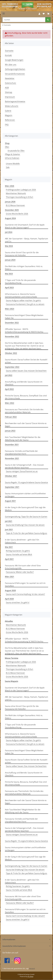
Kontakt (8, 55)
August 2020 (10, 590)
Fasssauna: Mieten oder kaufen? (20, 572)
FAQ (7, 125)
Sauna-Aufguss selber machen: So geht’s (23, 300)
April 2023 (9, 288)
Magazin (9, 115)
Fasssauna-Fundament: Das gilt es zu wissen (25, 304)
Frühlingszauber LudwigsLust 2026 (21, 190)
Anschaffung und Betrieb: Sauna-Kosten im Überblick (24, 383)
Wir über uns (11, 65)
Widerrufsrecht (12, 106)
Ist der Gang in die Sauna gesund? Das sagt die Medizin (25, 509)
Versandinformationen (15, 74)
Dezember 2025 (12, 210)
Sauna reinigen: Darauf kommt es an (22, 471)
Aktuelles (9, 621)
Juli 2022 (9, 375)
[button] (39, 14)
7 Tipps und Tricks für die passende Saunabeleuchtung (20, 282)
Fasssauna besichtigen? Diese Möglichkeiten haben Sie (24, 317)
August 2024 (10, 218)
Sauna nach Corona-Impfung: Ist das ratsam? (25, 594)
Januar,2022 (10, 431)
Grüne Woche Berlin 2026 (17, 214)
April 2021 (9, 559)
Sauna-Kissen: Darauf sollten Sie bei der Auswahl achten (26, 361)
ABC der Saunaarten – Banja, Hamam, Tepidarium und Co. (26, 240)
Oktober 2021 (11, 476)
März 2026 (10, 186)
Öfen (7, 147)
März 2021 (10, 577)
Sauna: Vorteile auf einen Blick (19, 554)
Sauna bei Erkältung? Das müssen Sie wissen (25, 525)
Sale (8, 167)
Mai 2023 (9, 274)
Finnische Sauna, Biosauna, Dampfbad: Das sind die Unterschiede (26, 397)
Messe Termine (12, 658)
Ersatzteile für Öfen (16, 151)
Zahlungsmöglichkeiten (15, 69)
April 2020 (9, 599)
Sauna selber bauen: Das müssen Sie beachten (26, 371)
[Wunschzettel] (44, 14)
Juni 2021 (9, 530)
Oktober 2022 (11, 353)
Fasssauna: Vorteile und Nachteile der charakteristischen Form (21, 452)
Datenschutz (11, 83)
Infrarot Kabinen (12, 158)
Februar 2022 (11, 417)
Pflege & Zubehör (13, 154)
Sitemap (9, 92)
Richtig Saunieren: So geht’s (18, 551)
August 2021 (10, 501)
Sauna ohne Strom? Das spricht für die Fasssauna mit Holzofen (22, 254)
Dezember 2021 (12, 445)
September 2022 (12, 367)
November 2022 (12, 337)
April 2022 (9, 389)
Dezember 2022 (12, 323)
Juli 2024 (9, 232)
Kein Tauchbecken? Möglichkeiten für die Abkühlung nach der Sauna (23, 439)
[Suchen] (24, 20)
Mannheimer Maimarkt (16, 193)
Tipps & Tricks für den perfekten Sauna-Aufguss (26, 533)
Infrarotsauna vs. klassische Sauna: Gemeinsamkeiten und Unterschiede (21, 295)
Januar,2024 (10, 260)
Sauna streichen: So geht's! (18, 602)
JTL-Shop (30, 976)
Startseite (9, 51)
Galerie (8, 111)
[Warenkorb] (48, 14)
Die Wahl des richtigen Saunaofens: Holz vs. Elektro (24, 268)
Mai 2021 (9, 547)
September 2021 (12, 487)
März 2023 (10, 309)
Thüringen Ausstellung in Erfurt (20, 197)
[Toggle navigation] (4, 13)
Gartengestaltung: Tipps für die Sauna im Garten (26, 517)
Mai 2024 (9, 246)
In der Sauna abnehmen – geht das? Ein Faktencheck (22, 541)
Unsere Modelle (13, 164)
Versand (32, 968)
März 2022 (10, 403)
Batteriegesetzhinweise (15, 101)
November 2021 (12, 458)
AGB (7, 88)
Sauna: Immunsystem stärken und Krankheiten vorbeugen (25, 495)
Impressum (10, 97)
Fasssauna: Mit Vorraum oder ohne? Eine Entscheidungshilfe (23, 567)
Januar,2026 (10, 202)
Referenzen (10, 120)
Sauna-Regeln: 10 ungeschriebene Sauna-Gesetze (26, 482)
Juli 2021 (9, 521)
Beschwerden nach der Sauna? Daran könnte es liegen (26, 425)
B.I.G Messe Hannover (15, 205)
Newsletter (10, 78)
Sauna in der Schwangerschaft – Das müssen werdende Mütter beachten (24, 466)
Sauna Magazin (11, 681)
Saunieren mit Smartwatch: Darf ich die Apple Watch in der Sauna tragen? (25, 226)
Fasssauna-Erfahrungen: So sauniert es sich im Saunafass (25, 584)
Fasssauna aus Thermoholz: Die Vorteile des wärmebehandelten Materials (24, 411)
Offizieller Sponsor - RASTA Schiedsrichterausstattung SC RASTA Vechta (24, 331)
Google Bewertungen (14, 60)
